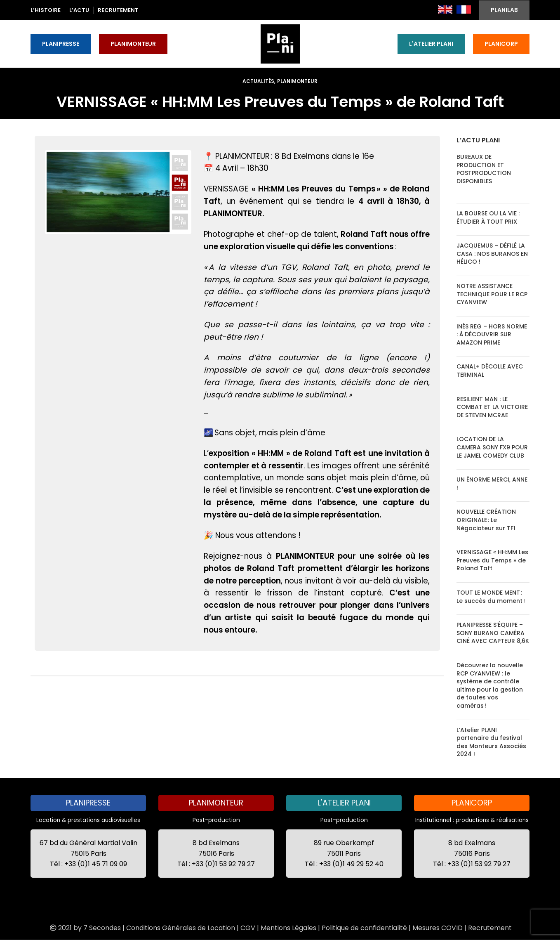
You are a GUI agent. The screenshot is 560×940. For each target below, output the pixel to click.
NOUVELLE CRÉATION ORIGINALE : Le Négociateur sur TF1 (486, 520)
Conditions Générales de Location (181, 928)
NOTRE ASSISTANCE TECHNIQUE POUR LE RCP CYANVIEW (492, 294)
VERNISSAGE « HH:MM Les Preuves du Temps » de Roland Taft (492, 560)
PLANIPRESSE (61, 44)
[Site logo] (280, 43)
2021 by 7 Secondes (85, 928)
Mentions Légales (288, 928)
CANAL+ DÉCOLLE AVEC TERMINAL (490, 371)
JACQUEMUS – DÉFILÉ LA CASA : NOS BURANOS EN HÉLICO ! (492, 254)
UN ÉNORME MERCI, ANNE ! (492, 484)
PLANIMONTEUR (133, 44)
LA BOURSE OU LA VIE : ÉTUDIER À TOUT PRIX (488, 217)
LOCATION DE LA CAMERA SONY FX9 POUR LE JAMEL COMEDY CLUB (492, 447)
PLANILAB (504, 10)
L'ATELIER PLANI (431, 44)
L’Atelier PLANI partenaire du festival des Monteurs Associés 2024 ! (491, 742)
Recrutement (490, 928)
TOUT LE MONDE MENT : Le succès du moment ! (491, 597)
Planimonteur (297, 81)
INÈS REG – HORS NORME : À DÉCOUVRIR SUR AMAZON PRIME (492, 334)
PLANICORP (501, 44)
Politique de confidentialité (364, 928)
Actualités (258, 81)
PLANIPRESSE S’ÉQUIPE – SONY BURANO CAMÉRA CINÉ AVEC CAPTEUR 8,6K (493, 633)
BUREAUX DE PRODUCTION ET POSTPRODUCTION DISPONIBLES (484, 169)
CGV (248, 928)
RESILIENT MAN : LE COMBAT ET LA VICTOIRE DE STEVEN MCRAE (492, 407)
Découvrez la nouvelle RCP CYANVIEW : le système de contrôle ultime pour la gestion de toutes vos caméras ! (490, 685)
